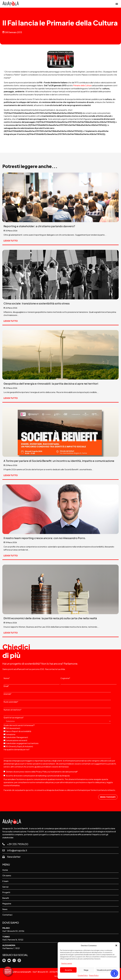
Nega (86, 970)
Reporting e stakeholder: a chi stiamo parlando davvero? (39, 226)
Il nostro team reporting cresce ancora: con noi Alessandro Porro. (45, 538)
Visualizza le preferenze (106, 970)
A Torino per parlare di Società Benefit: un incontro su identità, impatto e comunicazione (59, 461)
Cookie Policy (83, 975)
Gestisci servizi (67, 963)
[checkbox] (60, 737)
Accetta (68, 970)
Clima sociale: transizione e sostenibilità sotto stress (37, 303)
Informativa (15, 785)
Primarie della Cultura (82, 85)
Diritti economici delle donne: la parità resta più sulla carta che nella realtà (50, 618)
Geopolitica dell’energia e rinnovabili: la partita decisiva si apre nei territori (51, 384)
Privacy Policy (94, 975)
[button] (116, 945)
